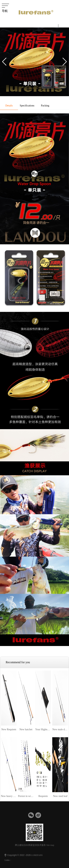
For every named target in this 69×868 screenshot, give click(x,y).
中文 (54, 25)
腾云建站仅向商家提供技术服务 (30, 845)
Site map (50, 845)
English (64, 25)
